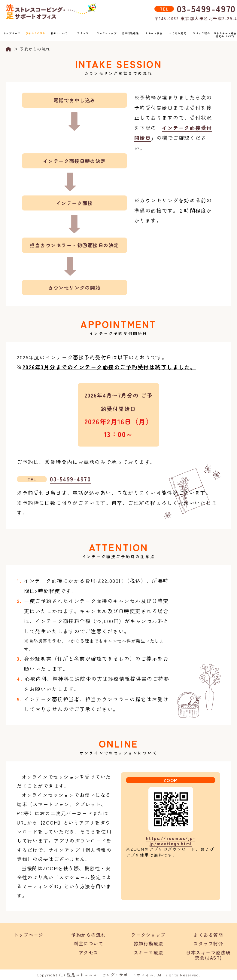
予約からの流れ (36, 33)
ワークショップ (107, 33)
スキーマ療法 (154, 33)
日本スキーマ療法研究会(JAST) (225, 35)
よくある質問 (178, 33)
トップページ (12, 33)
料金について (59, 33)
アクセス (83, 33)
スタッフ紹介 (201, 33)
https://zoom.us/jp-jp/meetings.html (171, 841)
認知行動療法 (130, 33)
